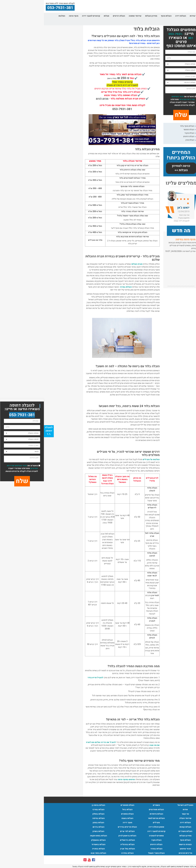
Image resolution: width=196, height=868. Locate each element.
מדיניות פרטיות (141, 853)
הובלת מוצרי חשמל (112, 853)
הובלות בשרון (55, 831)
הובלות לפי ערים (83, 831)
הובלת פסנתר (145, 130)
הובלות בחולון (55, 814)
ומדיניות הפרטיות (143, 99)
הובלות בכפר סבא (55, 853)
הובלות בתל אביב (84, 849)
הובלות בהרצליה (84, 844)
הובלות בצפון (55, 823)
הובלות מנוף (122, 16)
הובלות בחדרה (84, 853)
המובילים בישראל (141, 805)
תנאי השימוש (134, 97)
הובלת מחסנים (83, 814)
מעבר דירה (84, 823)
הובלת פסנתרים (84, 805)
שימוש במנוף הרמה (82, 779)
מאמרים (112, 805)
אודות (178, 16)
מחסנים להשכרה (112, 836)
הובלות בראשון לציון (83, 836)
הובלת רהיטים (75, 16)
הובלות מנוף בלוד (143, 126)
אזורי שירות (151, 16)
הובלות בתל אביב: (142, 239)
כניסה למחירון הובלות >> (137, 168)
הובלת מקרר (146, 133)
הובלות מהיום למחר (112, 818)
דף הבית (188, 16)
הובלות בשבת (83, 818)
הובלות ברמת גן (55, 805)
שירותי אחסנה (91, 16)
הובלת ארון (146, 140)
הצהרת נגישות (141, 844)
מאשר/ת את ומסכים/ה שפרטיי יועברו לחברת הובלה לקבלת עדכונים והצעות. (138, 101)
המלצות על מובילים (107, 459)
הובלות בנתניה (55, 849)
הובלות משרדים (141, 831)
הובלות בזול (83, 810)
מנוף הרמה (30, 16)
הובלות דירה (137, 16)
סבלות (63, 16)
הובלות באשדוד (55, 844)
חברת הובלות (93, 264)
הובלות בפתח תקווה (55, 836)
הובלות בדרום (55, 827)
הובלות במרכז (82, 287)
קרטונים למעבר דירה (47, 16)
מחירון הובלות (107, 16)
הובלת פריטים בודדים (83, 827)
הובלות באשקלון (55, 840)
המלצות (18, 16)
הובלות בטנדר (112, 849)
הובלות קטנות (141, 827)
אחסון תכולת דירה (112, 827)
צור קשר (189, 22)
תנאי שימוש (141, 849)
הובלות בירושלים (84, 840)
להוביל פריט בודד (51, 678)
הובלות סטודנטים (112, 810)
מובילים (112, 823)
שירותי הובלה (166, 16)
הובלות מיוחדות (112, 814)
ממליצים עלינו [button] (137, 183)
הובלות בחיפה (55, 818)
